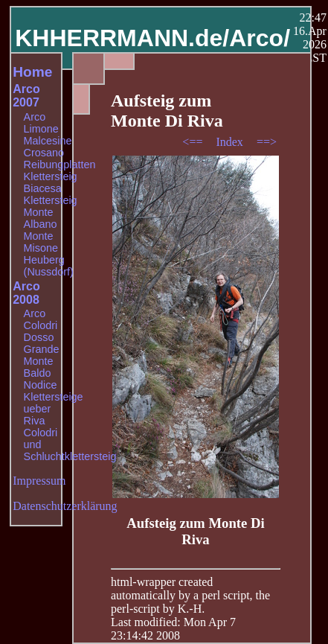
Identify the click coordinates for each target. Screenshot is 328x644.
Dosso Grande (42, 343)
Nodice (41, 385)
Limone (41, 129)
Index (231, 142)
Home (32, 72)
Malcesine (48, 141)
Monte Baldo (39, 367)
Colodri (41, 325)
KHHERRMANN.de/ (122, 38)
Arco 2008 (26, 293)
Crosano (44, 153)
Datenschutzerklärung (65, 506)
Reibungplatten (60, 165)
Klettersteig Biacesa (51, 182)
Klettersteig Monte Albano (51, 212)
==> (267, 142)
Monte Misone (41, 242)
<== (194, 142)
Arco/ (260, 38)
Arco (35, 117)
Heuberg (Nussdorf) (49, 266)
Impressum (39, 481)
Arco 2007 (26, 96)
